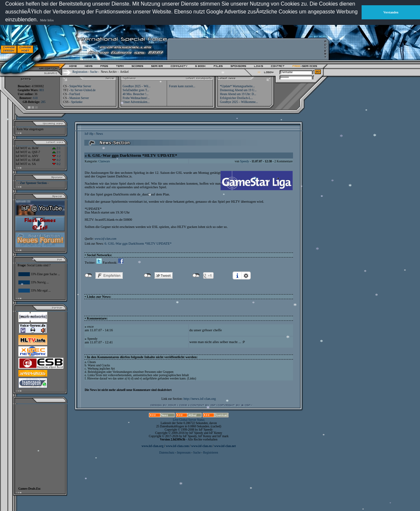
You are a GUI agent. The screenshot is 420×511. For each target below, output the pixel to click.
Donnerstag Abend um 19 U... (238, 90)
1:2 (56, 156)
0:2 (56, 160)
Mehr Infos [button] (47, 20)
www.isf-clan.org (152, 446)
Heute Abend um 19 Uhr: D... (238, 94)
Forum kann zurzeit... (182, 86)
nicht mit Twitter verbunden (147, 276)
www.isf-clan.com (105, 239)
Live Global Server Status (189, 420)
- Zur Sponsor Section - (33, 183)
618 (35, 98)
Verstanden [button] (391, 12)
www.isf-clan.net (225, 446)
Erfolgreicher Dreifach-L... (236, 98)
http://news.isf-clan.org (200, 399)
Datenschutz (167, 453)
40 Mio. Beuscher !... (136, 94)
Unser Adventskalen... (136, 102)
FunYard (74, 94)
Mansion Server (79, 98)
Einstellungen (246, 276)
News (99, 134)
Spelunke (77, 102)
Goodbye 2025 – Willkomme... (239, 102)
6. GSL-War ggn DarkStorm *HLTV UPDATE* (138, 244)
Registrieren (211, 453)
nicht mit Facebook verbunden (88, 276)
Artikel (124, 72)
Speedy (245, 161)
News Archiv (109, 72)
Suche (94, 72)
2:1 (56, 148)
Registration (80, 72)
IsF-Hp (89, 134)
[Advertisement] (246, 49)
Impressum (184, 453)
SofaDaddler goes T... (136, 90)
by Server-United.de (83, 90)
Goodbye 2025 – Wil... (137, 86)
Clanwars (104, 161)
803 (42, 90)
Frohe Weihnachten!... (136, 98)
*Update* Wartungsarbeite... (237, 86)
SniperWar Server (80, 86)
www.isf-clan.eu (202, 446)
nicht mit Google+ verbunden (196, 276)
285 (43, 102)
